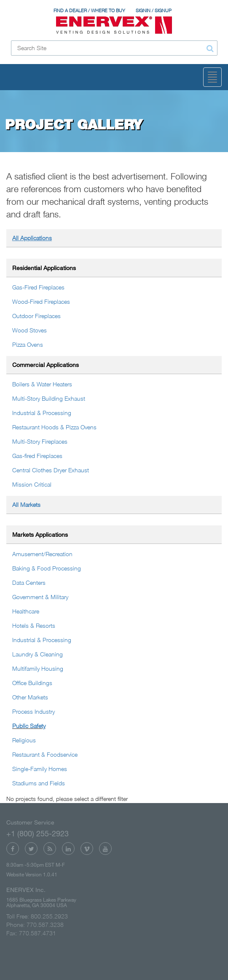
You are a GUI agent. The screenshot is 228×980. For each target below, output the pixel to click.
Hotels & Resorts (34, 625)
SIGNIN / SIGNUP (154, 11)
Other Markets (30, 697)
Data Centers (29, 582)
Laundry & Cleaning (38, 654)
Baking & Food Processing (47, 568)
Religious (24, 740)
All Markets (26, 505)
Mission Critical (32, 484)
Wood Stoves (30, 330)
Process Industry (34, 711)
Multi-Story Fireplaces (40, 441)
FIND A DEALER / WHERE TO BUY (89, 11)
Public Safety (29, 726)
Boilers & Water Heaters (42, 384)
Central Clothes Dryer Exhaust (51, 470)
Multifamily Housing (38, 668)
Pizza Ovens (28, 344)
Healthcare (26, 611)
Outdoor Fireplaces (36, 316)
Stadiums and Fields (39, 783)
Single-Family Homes (40, 769)
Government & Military (40, 597)
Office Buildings (32, 683)
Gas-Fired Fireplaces (38, 287)
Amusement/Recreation (42, 554)
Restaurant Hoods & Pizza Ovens (54, 427)
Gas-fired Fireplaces (37, 456)
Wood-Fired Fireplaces (41, 301)
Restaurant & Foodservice (45, 754)
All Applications (32, 238)
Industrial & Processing (42, 413)
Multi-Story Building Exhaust (49, 398)
